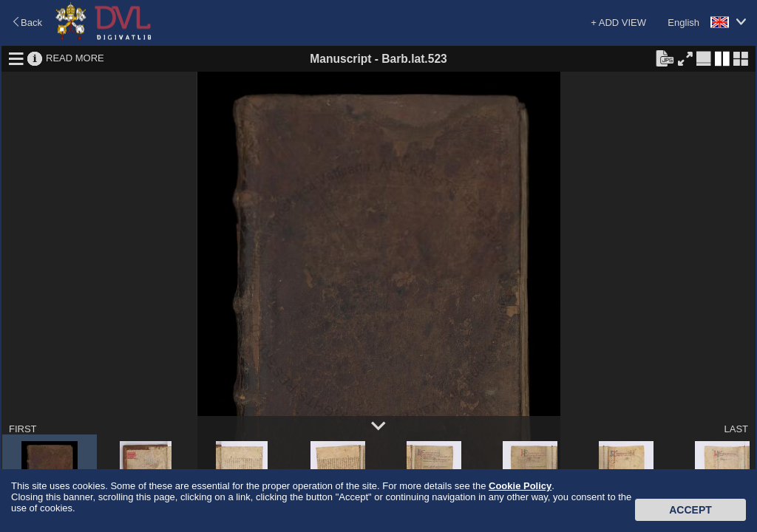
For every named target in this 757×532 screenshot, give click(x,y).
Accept (690, 510)
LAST (736, 429)
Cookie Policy (520, 486)
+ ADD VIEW (618, 23)
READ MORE (75, 58)
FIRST (23, 429)
